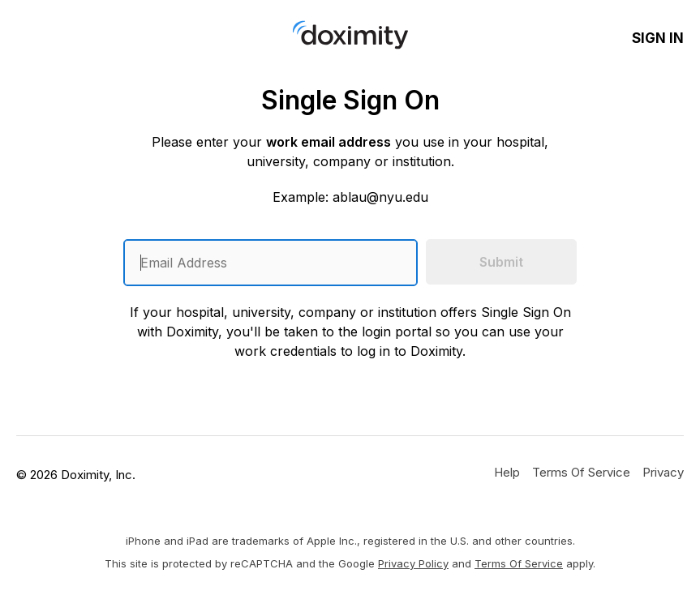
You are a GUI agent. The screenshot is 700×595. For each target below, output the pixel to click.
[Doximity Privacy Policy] (663, 472)
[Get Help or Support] (507, 472)
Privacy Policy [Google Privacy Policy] (413, 563)
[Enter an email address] (271, 263)
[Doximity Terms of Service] (581, 472)
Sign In (658, 38)
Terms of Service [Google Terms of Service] (519, 563)
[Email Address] (271, 263)
